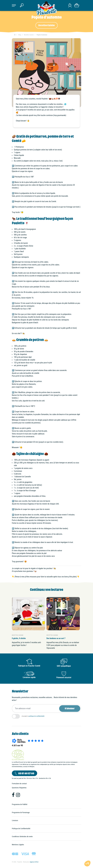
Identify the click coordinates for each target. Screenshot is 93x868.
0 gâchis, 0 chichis (19, 638)
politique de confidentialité (37, 716)
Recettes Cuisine (47, 25)
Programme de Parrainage (21, 812)
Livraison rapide (29, 677)
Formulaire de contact (19, 784)
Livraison (15, 820)
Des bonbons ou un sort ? (56, 638)
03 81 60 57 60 (26, 773)
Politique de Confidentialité (21, 829)
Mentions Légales (18, 845)
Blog (20, 35)
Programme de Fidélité (20, 804)
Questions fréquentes (19, 788)
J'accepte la (33, 716)
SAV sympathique (64, 666)
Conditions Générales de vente (22, 836)
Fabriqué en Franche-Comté (29, 666)
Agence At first (34, 862)
